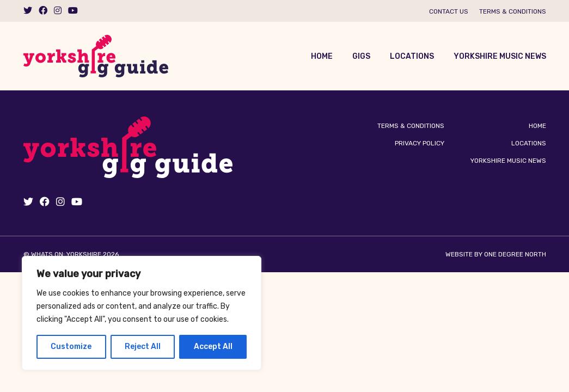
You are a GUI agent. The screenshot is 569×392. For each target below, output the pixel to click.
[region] (142, 313)
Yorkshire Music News (500, 56)
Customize (71, 347)
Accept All (213, 347)
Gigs (361, 56)
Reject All (143, 347)
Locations (412, 56)
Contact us (449, 11)
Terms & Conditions (513, 11)
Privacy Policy (420, 143)
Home (322, 56)
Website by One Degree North (496, 254)
